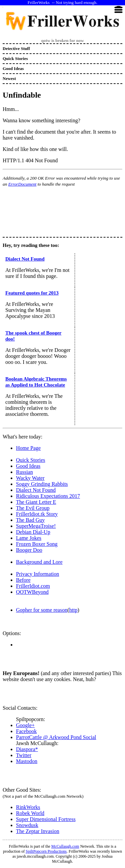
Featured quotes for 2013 (32, 293)
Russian (24, 472)
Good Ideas (13, 68)
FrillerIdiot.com (33, 586)
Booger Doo (29, 550)
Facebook (26, 731)
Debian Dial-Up (33, 532)
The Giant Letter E (36, 502)
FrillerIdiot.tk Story (37, 514)
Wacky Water (30, 478)
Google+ (25, 725)
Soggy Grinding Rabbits (42, 484)
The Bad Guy (30, 520)
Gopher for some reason (42, 610)
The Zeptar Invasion (38, 831)
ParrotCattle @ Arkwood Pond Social (56, 737)
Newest (9, 78)
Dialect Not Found (25, 259)
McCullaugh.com (65, 846)
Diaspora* (27, 749)
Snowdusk (27, 825)
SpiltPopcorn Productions (46, 851)
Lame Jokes (29, 538)
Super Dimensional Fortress (46, 819)
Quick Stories (15, 58)
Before (23, 580)
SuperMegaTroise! (36, 526)
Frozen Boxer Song (37, 544)
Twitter (24, 755)
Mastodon (27, 761)
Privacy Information (37, 574)
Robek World (30, 813)
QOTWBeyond (32, 592)
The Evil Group (33, 508)
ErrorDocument (22, 184)
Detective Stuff (16, 48)
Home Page (28, 448)
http (73, 610)
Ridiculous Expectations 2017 (48, 496)
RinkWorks (28, 807)
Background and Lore (39, 562)
